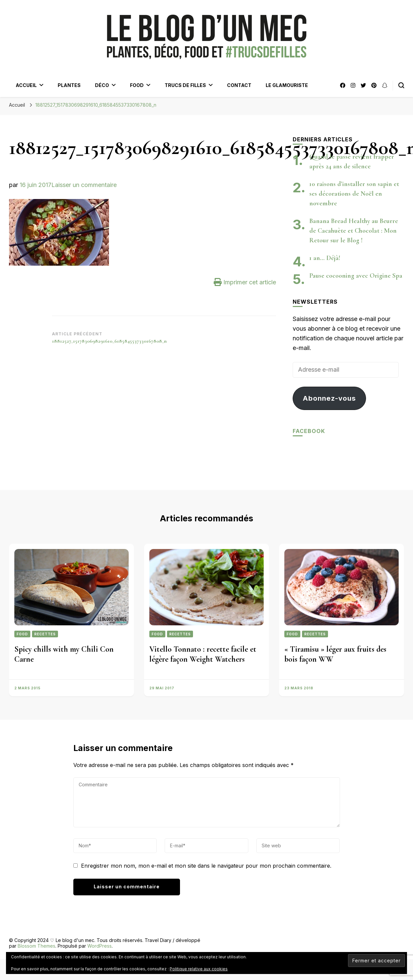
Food (137, 85)
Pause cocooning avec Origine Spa (356, 276)
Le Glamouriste (287, 85)
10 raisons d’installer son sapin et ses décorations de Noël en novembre (354, 194)
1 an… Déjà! (325, 258)
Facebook (309, 431)
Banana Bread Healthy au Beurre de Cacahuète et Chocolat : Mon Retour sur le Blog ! (354, 231)
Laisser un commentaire (84, 185)
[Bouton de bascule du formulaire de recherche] (401, 85)
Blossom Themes (36, 946)
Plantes (69, 85)
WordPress (99, 946)
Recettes (45, 634)
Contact (239, 85)
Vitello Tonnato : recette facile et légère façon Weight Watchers (203, 654)
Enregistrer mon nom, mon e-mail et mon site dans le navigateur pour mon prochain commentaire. (206, 866)
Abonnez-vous (329, 398)
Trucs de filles (185, 85)
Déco (102, 85)
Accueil (26, 85)
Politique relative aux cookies (199, 969)
